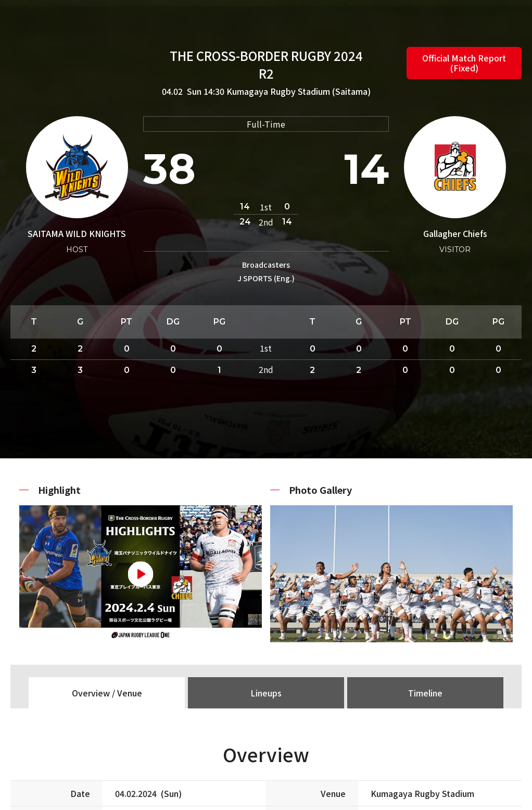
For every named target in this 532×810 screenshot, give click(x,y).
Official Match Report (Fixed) (464, 63)
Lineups (266, 693)
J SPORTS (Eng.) (266, 278)
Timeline (425, 693)
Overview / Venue (107, 693)
